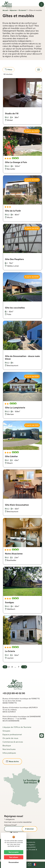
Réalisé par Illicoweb (28, 853)
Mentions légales (28, 848)
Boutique (7, 749)
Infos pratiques (9, 757)
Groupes (6, 735)
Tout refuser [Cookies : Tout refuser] (14, 857)
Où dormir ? (23, 14)
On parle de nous (10, 742)
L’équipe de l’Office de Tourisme (17, 731)
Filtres (8, 73)
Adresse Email (11, 829)
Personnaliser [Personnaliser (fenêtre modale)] (14, 862)
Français (34, 864)
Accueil (5, 14)
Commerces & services (13, 746)
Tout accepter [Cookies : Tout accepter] (14, 852)
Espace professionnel (12, 738)
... (15, 671)
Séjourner (13, 14)
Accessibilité (30, 851)
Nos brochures (9, 753)
